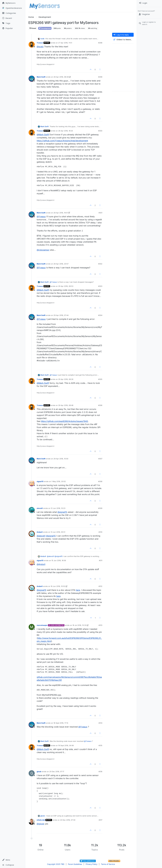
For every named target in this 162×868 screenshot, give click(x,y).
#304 (100, 315)
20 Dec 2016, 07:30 (68, 820)
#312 (100, 586)
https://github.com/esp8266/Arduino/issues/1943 (64, 421)
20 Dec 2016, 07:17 (57, 772)
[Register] (149, 14)
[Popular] (13, 28)
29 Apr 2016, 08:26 (66, 379)
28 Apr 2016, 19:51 (61, 213)
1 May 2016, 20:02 (59, 481)
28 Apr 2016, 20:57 (61, 264)
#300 (100, 131)
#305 (100, 379)
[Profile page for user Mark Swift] (32, 79)
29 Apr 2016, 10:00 (61, 459)
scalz (42, 39)
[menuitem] (149, 3)
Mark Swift (41, 77)
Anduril (40, 532)
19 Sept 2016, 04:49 (66, 745)
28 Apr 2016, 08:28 (61, 77)
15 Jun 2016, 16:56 (59, 560)
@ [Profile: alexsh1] (41, 536)
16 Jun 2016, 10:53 (58, 586)
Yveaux (40, 43)
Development (45, 28)
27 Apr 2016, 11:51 (65, 43)
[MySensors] (13, 3)
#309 (100, 508)
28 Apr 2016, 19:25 (66, 131)
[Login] (149, 3)
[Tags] (13, 23)
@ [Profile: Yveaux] (41, 216)
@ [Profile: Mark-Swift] (43, 135)
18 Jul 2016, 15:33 (79, 625)
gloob (39, 772)
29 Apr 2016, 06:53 (66, 286)
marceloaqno (42, 625)
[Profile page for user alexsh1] (32, 510)
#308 (100, 481)
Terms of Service (108, 864)
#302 (100, 264)
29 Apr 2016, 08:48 (66, 405)
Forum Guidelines (75, 864)
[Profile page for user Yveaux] (32, 45)
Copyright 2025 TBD (56, 864)
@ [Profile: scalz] (40, 47)
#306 (100, 405)
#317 (100, 820)
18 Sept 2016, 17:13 (61, 723)
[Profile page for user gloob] (32, 773)
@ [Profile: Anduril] (41, 564)
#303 (100, 286)
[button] (13, 860)
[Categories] (13, 13)
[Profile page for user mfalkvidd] (32, 822)
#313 (100, 625)
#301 (100, 213)
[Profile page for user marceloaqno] (32, 627)
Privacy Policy (92, 864)
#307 (100, 459)
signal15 (40, 481)
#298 (100, 43)
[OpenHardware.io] (13, 8)
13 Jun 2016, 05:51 (58, 532)
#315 (100, 745)
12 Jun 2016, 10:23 (58, 508)
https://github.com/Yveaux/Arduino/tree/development (62, 141)
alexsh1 (40, 508)
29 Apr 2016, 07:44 (61, 315)
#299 (100, 77)
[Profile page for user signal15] (32, 483)
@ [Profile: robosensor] (43, 250)
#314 (100, 723)
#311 (101, 560)
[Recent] (13, 18)
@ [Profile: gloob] (40, 824)
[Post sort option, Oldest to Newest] (123, 40)
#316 (100, 772)
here (78, 590)
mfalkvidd (41, 820)
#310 (100, 532)
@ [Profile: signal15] (62, 512)
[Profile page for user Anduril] (32, 534)
